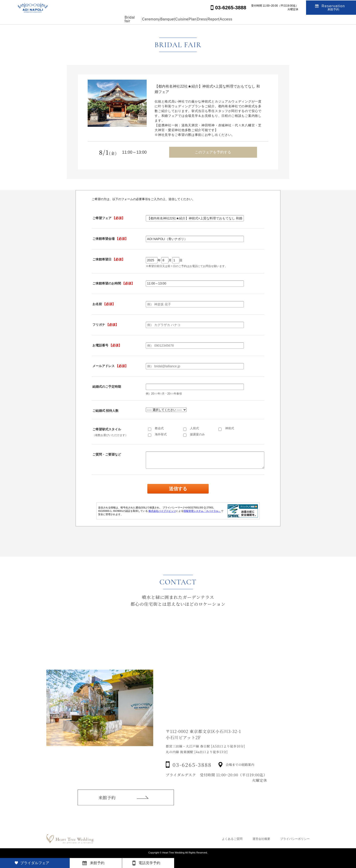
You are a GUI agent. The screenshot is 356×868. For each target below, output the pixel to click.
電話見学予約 (149, 863)
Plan (197, 19)
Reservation (333, 7)
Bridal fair (95, 19)
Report (240, 19)
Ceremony (123, 19)
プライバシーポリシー (295, 839)
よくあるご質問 (232, 839)
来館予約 (107, 803)
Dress (217, 19)
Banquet (150, 19)
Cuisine (175, 19)
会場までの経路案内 (240, 774)
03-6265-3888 (192, 774)
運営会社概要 (261, 839)
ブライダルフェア (35, 863)
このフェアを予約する (213, 152)
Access (263, 19)
